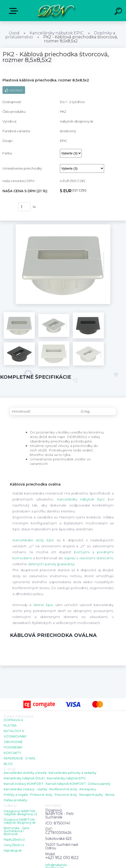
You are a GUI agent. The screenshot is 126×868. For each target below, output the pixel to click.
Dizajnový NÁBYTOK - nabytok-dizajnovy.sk (20, 821)
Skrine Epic (43, 605)
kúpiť (8, 207)
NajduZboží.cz (14, 840)
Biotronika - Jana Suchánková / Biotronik (16, 831)
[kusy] (24, 207)
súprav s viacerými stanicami (88, 558)
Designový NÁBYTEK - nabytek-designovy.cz (21, 813)
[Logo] (56, 11)
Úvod (14, 33)
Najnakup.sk (13, 851)
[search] (119, 12)
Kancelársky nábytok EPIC (57, 33)
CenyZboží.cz (14, 845)
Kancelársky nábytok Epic (81, 499)
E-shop (14, 11)
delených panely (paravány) (51, 564)
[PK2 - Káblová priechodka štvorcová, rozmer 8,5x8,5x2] (63, 226)
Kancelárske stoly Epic (33, 540)
